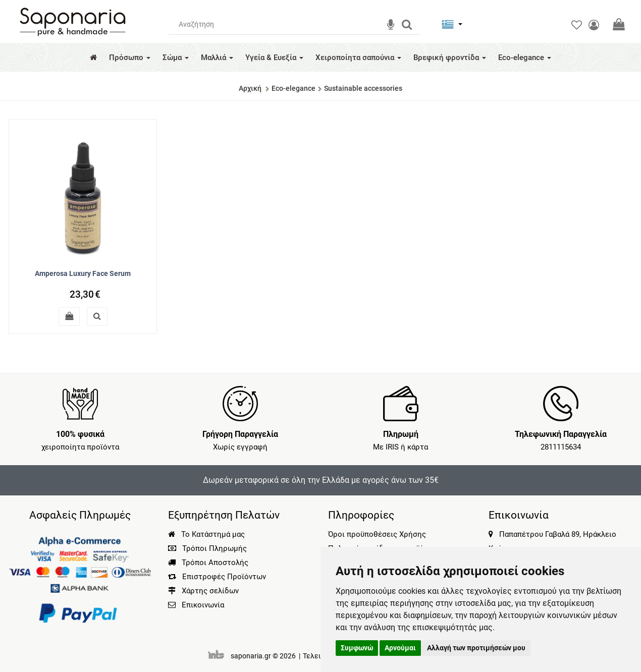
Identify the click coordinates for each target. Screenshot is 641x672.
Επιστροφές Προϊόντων (217, 577)
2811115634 (561, 447)
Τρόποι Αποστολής (208, 563)
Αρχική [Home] (250, 88)
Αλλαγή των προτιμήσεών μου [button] (476, 648)
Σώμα (176, 58)
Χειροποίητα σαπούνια (358, 58)
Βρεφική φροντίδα (450, 58)
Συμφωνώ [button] (357, 648)
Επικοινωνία (203, 605)
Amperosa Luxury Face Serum (83, 273)
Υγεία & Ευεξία (274, 58)
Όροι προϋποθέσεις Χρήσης (377, 534)
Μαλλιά (217, 58)
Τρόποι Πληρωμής (207, 548)
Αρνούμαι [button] (400, 648)
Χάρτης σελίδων (203, 591)
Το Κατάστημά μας (206, 534)
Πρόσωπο (130, 58)
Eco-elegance (525, 58)
